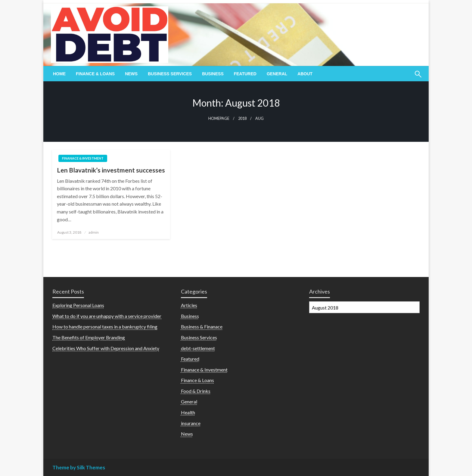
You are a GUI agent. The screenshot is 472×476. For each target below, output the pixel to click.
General (277, 74)
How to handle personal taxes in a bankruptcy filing (105, 327)
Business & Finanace (202, 327)
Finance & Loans (95, 74)
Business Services (170, 74)
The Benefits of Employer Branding (89, 337)
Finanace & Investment (83, 158)
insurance (191, 423)
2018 (242, 118)
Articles (189, 305)
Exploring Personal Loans (78, 305)
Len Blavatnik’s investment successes (111, 170)
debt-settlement (198, 348)
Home (59, 74)
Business (213, 74)
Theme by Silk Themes (79, 467)
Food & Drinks (196, 391)
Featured (245, 74)
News (131, 74)
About (305, 74)
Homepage (219, 118)
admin (94, 232)
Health (188, 412)
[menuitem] (59, 74)
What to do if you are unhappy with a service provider (107, 316)
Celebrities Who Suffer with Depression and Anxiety (106, 348)
